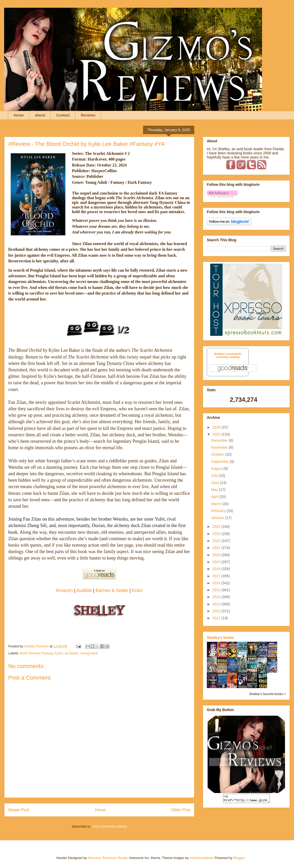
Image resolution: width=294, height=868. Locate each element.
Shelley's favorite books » (267, 694)
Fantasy (47, 653)
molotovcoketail (201, 858)
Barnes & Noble (112, 590)
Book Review (30, 653)
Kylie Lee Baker (66, 653)
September (221, 462)
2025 (217, 434)
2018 (217, 569)
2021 (217, 548)
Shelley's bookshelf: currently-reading (228, 355)
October (218, 454)
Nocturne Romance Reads (107, 858)
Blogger (239, 858)
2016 (217, 583)
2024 (217, 527)
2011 (217, 618)
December (220, 440)
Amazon (64, 590)
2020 (217, 555)
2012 (217, 611)
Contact (63, 115)
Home (19, 115)
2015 (217, 590)
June (216, 483)
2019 (217, 562)
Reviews (88, 115)
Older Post (181, 810)
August (217, 469)
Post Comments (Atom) (109, 826)
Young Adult (89, 653)
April (215, 497)
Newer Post (19, 810)
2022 (217, 541)
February (219, 511)
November (220, 447)
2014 (217, 597)
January (218, 518)
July (215, 475)
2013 (217, 604)
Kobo (137, 590)
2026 (217, 427)
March (217, 504)
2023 (217, 534)
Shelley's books (220, 638)
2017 (217, 576)
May (215, 490)
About (40, 115)
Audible (84, 590)
